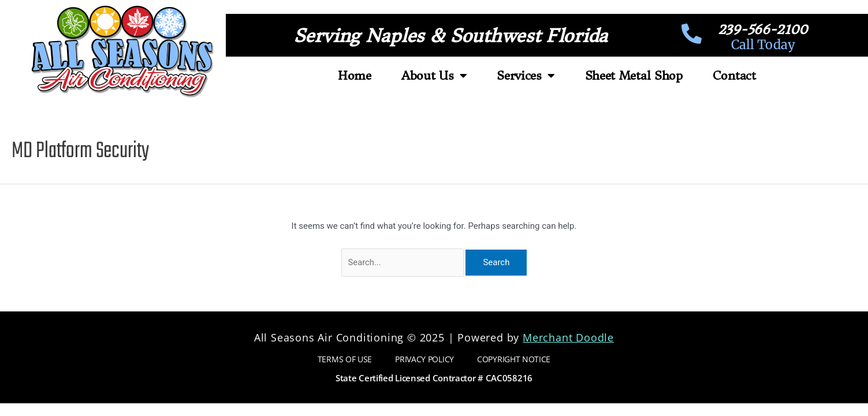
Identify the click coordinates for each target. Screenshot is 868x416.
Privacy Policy (424, 359)
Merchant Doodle (568, 337)
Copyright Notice (514, 359)
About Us (434, 76)
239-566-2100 (763, 29)
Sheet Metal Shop (634, 75)
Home (355, 75)
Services (526, 76)
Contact (734, 75)
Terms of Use (345, 359)
